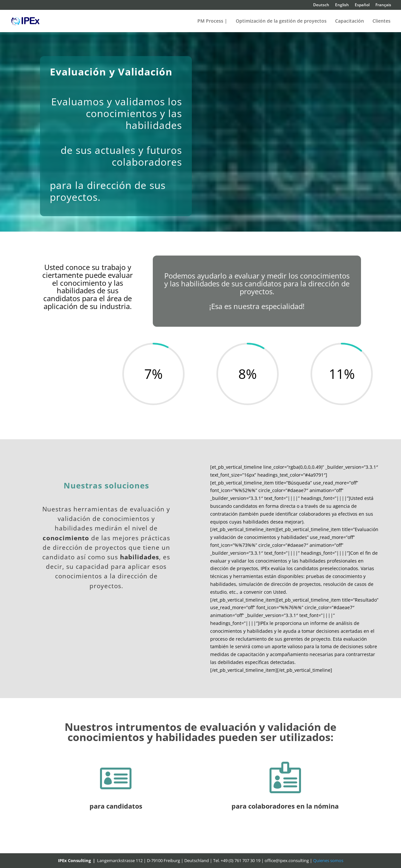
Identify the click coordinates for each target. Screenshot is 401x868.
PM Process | (212, 21)
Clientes (381, 21)
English (342, 5)
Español (362, 5)
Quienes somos (328, 860)
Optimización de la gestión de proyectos (281, 21)
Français (383, 5)
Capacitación (350, 21)
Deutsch (321, 5)
